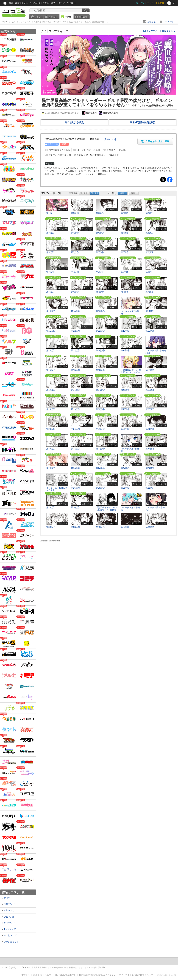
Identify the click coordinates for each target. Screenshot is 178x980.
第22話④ (150, 449)
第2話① (75, 213)
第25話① (75, 488)
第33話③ (100, 527)
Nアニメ (61, 3)
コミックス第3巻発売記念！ (156, 352)
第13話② (75, 351)
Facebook (170, 180)
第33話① (51, 527)
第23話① (51, 468)
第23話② (75, 468)
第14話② (125, 351)
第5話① (149, 233)
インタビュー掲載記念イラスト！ (57, 489)
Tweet (163, 180)
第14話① (100, 351)
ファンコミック (11, 942)
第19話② (100, 409)
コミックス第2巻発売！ (130, 312)
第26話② (51, 507)
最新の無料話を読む (142, 122)
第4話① (75, 233)
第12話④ (150, 331)
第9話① (100, 292)
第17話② (100, 390)
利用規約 (37, 975)
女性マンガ (9, 923)
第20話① (125, 409)
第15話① (51, 370)
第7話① (50, 272)
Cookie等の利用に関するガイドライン (97, 975)
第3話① (149, 213)
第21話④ (150, 429)
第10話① (51, 311)
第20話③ (51, 429)
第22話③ (100, 449)
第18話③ (51, 409)
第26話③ (75, 507)
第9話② (125, 292)
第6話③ (149, 252)
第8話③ (75, 292)
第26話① (150, 488)
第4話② (100, 233)
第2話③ (125, 213)
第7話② (75, 272)
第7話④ (125, 272)
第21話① (75, 429)
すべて (7, 898)
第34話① (125, 527)
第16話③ (51, 390)
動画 (11, 3)
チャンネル (35, 3)
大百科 (46, 3)
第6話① (100, 252)
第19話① (75, 409)
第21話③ (125, 429)
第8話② (50, 292)
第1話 (49, 213)
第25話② (100, 488)
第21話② (100, 429)
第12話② (100, 331)
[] (110, 139)
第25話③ (125, 488)
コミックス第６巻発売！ (155, 509)
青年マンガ (9, 911)
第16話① (100, 370)
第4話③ (125, 233)
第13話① (51, 351)
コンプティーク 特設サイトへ (161, 31)
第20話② (150, 409)
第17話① (75, 390)
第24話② (125, 468)
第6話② (125, 252)
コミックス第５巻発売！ (130, 509)
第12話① (75, 331)
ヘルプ (48, 975)
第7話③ (100, 272)
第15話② (75, 370)
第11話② (51, 331)
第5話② (50, 252)
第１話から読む (75, 122)
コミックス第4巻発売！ (130, 450)
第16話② (150, 370)
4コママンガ (10, 929)
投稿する (152, 22)
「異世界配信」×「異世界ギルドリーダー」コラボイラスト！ (131, 372)
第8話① (149, 272)
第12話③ (125, 331)
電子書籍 (83, 17)
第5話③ (75, 252)
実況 (53, 3)
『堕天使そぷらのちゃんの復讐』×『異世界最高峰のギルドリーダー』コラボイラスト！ (107, 511)
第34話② (150, 527)
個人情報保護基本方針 (65, 975)
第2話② (100, 213)
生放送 (25, 3)
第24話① (100, 468)
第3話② (50, 233)
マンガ (68, 17)
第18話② (150, 390)
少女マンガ (9, 917)
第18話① (125, 390)
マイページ (169, 22)
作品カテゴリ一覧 (13, 892)
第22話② (75, 449)
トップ (38, 17)
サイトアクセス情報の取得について (136, 975)
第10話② (75, 311)
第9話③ (149, 292)
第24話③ (150, 468)
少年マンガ (9, 904)
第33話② (75, 527)
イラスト (53, 17)
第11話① (150, 311)
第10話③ (100, 311)
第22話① (51, 449)
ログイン (140, 3)
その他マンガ (10, 935)
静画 (17, 3)
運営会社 (26, 975)
